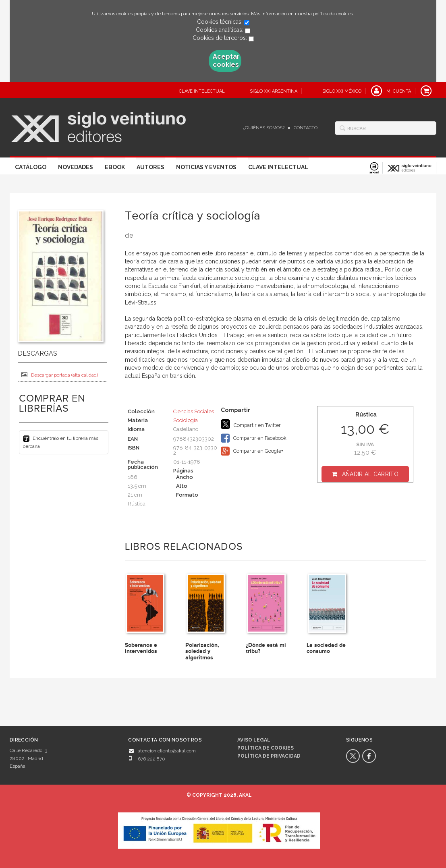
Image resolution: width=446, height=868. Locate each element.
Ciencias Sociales (194, 411)
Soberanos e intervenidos (141, 648)
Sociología (186, 420)
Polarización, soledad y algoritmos (202, 651)
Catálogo (31, 167)
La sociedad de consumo (326, 648)
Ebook (115, 167)
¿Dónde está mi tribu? (266, 648)
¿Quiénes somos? (264, 128)
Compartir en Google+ (252, 451)
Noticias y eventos (206, 167)
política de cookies (333, 14)
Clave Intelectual (278, 167)
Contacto (306, 128)
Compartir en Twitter (251, 424)
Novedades (76, 167)
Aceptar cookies (226, 61)
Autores (150, 167)
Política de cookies (266, 748)
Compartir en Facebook (254, 438)
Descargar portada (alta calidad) (60, 375)
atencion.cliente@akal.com (167, 751)
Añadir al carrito (370, 474)
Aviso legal (254, 740)
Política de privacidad (269, 756)
